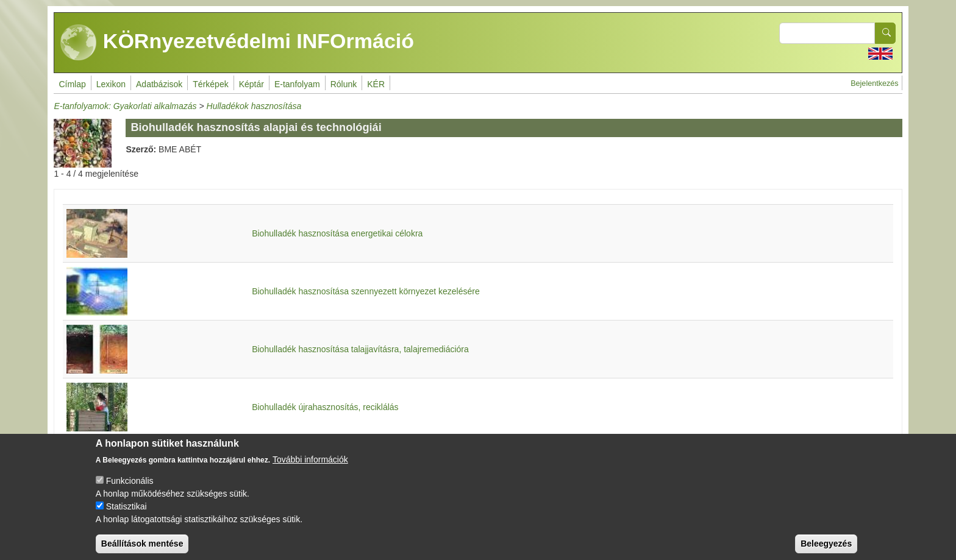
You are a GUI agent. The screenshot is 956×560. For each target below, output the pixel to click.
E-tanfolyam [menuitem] (297, 84)
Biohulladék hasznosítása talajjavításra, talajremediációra (360, 349)
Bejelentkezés (874, 83)
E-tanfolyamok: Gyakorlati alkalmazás (125, 106)
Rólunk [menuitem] (344, 84)
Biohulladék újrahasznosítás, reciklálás (325, 407)
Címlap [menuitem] (72, 84)
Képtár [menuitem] (251, 84)
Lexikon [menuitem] (111, 84)
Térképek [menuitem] (210, 84)
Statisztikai (127, 517)
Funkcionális (130, 491)
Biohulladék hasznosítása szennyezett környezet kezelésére (366, 291)
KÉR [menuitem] (376, 84)
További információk (310, 470)
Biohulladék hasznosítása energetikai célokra (337, 233)
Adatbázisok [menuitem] (159, 84)
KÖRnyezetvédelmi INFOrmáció (237, 43)
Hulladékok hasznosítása (254, 106)
